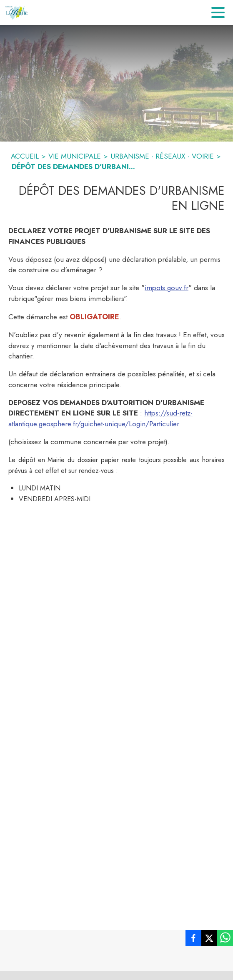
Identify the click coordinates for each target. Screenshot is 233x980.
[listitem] (193, 940)
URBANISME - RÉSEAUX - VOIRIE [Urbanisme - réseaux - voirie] (162, 156)
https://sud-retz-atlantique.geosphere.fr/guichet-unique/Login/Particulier (100, 418)
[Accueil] (17, 12)
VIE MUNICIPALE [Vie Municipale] (75, 156)
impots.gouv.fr (167, 288)
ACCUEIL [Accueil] (25, 156)
